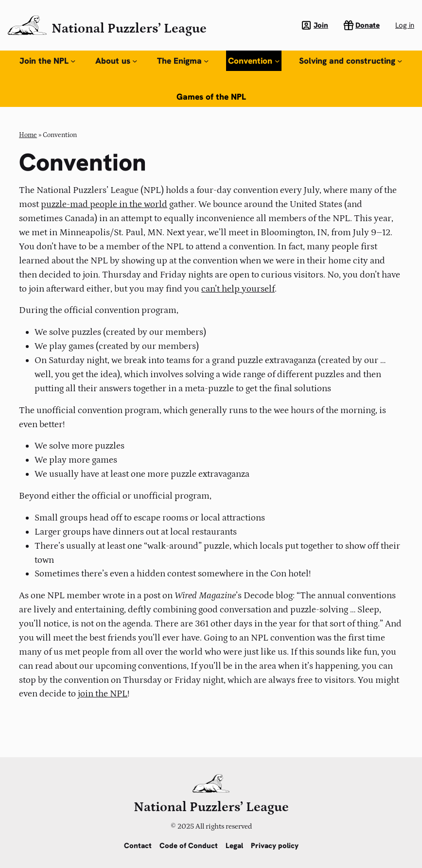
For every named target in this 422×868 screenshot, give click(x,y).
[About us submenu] (135, 61)
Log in (405, 25)
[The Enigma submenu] (206, 61)
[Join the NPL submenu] (73, 61)
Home (28, 135)
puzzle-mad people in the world (104, 204)
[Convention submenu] (277, 61)
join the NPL (103, 694)
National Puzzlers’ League (129, 28)
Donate (368, 25)
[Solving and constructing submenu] (400, 61)
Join (321, 25)
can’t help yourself (238, 289)
